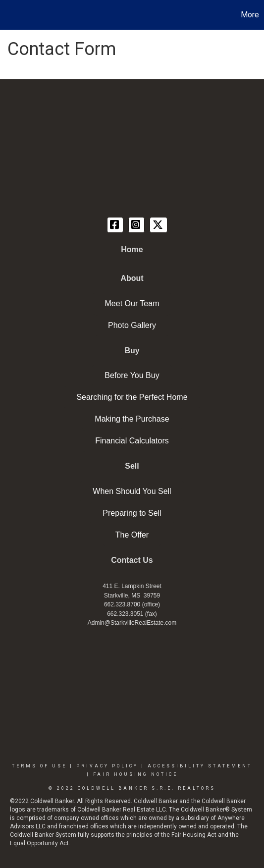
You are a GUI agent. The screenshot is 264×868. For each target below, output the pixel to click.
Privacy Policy (107, 766)
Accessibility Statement (200, 766)
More (250, 15)
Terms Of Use (39, 766)
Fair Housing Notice (135, 774)
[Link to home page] (9, 15)
